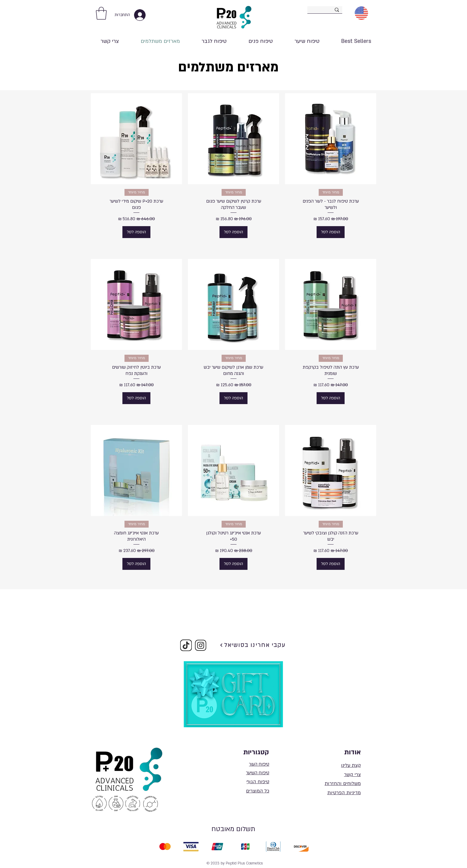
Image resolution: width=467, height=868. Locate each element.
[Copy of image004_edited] (201, 645)
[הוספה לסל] (331, 232)
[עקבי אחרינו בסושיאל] (253, 645)
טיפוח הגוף (258, 782)
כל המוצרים (258, 791)
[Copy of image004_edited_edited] (186, 645)
